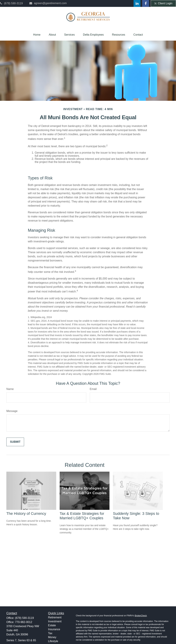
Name (10, 389)
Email (93, 389)
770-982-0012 (24, 622)
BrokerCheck (141, 616)
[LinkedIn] (137, 3)
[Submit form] (15, 442)
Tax (50, 633)
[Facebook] (146, 3)
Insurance (54, 629)
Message (12, 411)
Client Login (163, 3)
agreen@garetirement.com (48, 3)
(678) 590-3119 (11, 3)
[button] (37, 35)
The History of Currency (26, 514)
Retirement (55, 617)
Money (52, 637)
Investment (55, 621)
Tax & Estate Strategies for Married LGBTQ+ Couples (82, 516)
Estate (52, 625)
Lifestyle (53, 641)
